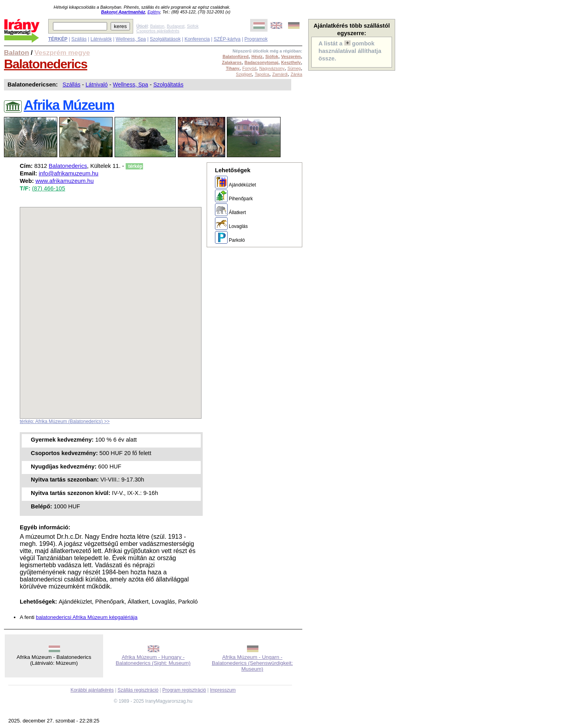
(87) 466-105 (49, 188)
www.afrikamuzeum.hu (65, 181)
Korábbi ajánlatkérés (92, 690)
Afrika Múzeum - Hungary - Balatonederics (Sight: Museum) (153, 660)
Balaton (157, 26)
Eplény (154, 12)
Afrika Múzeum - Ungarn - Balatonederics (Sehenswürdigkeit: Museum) (252, 663)
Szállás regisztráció (138, 690)
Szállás (79, 39)
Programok (256, 39)
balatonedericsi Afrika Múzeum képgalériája (87, 617)
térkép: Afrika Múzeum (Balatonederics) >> (65, 421)
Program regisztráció (184, 690)
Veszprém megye (62, 53)
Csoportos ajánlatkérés (158, 31)
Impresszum (223, 690)
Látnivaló (97, 85)
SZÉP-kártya (227, 39)
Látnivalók (101, 39)
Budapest (176, 26)
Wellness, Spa (131, 39)
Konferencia (197, 39)
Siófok (193, 26)
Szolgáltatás (168, 85)
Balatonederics (46, 64)
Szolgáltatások (165, 39)
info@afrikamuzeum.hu (69, 173)
